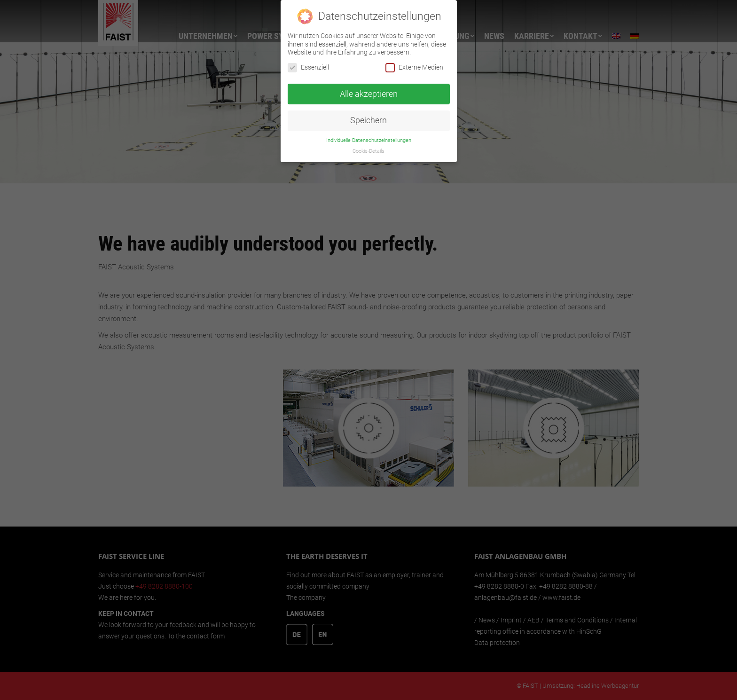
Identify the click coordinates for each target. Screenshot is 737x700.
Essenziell (308, 63)
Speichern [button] (368, 116)
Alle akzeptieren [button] (369, 89)
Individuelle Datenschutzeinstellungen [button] (369, 136)
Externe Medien (414, 63)
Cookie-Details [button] (368, 146)
